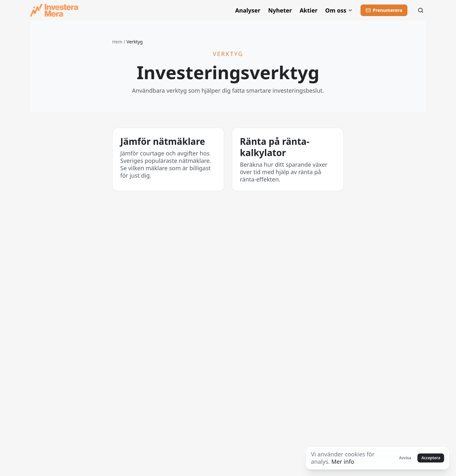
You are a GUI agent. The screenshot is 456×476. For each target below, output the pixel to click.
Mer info (343, 462)
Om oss (339, 10)
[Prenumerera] (384, 10)
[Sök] (421, 10)
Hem (117, 42)
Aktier (309, 10)
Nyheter (280, 10)
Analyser (248, 10)
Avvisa (405, 458)
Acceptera (431, 458)
